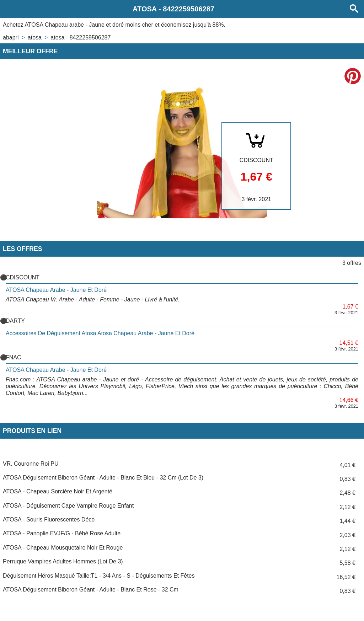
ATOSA (35, 38)
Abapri (11, 38)
